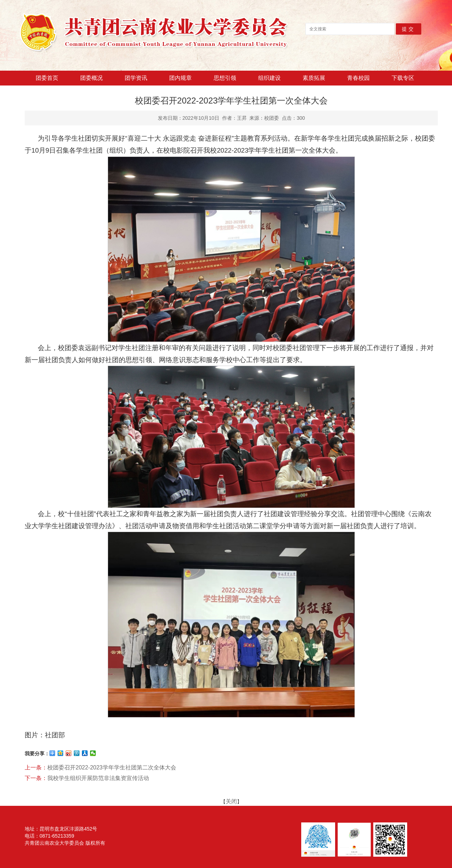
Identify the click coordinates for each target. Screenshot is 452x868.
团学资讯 (136, 78)
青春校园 (358, 78)
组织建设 (269, 78)
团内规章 (180, 78)
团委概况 (91, 78)
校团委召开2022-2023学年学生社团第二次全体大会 (112, 767)
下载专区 (403, 78)
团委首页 (47, 78)
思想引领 (225, 78)
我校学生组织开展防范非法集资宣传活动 (98, 778)
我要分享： (37, 754)
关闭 (231, 801)
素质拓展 (314, 78)
